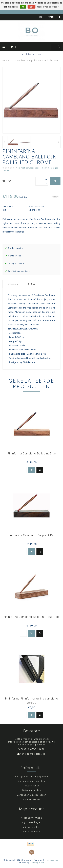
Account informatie (32, 818)
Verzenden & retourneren (32, 795)
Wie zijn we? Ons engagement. (32, 777)
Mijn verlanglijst (32, 827)
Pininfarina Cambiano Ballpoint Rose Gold (32, 617)
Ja (23, 7)
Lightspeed (52, 860)
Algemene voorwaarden (32, 781)
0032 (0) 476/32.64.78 (33, 749)
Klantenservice (32, 799)
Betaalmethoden (32, 790)
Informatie (13, 284)
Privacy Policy (32, 786)
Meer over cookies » (48, 7)
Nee (32, 7)
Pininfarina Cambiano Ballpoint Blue (32, 453)
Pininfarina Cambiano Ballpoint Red (32, 535)
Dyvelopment (37, 863)
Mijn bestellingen (32, 822)
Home (6, 60)
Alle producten (32, 832)
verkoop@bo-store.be (33, 754)
